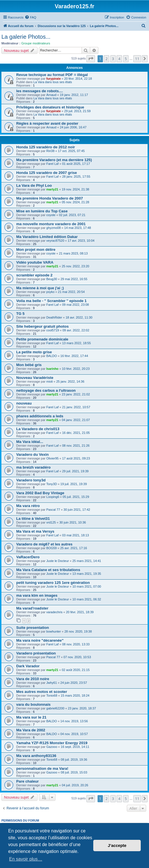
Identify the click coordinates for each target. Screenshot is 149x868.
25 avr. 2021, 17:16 (74, 548)
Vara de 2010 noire (33, 679)
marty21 (52, 189)
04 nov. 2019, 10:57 (74, 734)
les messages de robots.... (40, 91)
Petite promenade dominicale (42, 339)
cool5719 (53, 330)
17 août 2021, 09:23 (76, 458)
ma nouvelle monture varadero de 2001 (51, 224)
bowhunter (54, 631)
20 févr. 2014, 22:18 (78, 79)
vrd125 (51, 522)
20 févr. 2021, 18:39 (80, 612)
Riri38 (50, 151)
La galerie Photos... (26, 37)
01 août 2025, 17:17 (76, 164)
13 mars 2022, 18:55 (76, 343)
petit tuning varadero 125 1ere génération (53, 583)
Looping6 (53, 497)
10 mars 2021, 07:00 (87, 586)
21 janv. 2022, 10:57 (76, 407)
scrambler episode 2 (34, 275)
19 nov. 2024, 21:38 (75, 189)
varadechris (54, 612)
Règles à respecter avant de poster (47, 123)
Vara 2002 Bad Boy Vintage (40, 493)
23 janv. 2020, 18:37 (82, 708)
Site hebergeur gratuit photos (43, 326)
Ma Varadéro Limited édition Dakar (47, 237)
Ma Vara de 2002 (31, 730)
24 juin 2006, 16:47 (73, 127)
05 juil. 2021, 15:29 (76, 497)
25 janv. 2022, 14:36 (70, 381)
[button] (91, 59)
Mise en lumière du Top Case (42, 211)
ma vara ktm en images (37, 595)
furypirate (54, 79)
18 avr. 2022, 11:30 (79, 317)
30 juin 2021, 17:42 (77, 510)
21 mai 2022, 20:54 (71, 292)
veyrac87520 (55, 241)
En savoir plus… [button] (26, 859)
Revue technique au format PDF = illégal (52, 75)
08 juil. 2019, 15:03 (74, 772)
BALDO (52, 356)
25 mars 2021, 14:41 (87, 561)
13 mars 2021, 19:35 (87, 574)
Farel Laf (52, 164)
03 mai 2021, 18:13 (75, 535)
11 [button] (137, 59)
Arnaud (51, 95)
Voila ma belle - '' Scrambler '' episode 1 (51, 301)
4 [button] (119, 59)
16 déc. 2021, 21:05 (76, 433)
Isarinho (52, 369)
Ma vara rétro (28, 506)
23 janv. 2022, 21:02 (76, 394)
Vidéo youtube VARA (35, 262)
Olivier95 (52, 458)
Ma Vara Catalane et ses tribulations (48, 570)
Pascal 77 (53, 510)
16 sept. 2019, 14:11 (75, 747)
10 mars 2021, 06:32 (87, 599)
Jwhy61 (52, 683)
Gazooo (52, 747)
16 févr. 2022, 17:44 (74, 356)
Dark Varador (28, 666)
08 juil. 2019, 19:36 (74, 760)
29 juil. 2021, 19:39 (75, 471)
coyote (51, 215)
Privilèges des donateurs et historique (50, 107)
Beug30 (52, 279)
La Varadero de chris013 (38, 429)
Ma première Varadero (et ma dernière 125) (54, 160)
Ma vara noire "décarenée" (40, 640)
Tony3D (52, 484)
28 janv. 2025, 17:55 (76, 177)
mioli (50, 381)
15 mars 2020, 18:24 (75, 695)
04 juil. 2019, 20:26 (75, 785)
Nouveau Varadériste (35, 378)
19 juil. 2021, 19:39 (74, 484)
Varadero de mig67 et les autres (44, 544)
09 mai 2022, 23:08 (75, 305)
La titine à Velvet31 (33, 519)
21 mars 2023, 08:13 (73, 253)
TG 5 (20, 314)
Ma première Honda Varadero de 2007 (50, 198)
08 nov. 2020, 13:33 (76, 644)
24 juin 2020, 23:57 (74, 683)
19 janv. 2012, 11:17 (74, 95)
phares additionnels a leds (40, 416)
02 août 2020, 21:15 (76, 670)
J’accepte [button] (117, 846)
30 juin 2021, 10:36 (73, 522)
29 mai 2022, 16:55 (74, 279)
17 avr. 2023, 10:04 (81, 241)
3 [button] (113, 59)
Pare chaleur (27, 781)
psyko (50, 292)
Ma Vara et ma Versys (35, 531)
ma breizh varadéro (33, 467)
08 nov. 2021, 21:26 (76, 446)
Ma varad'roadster (32, 608)
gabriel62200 (55, 708)
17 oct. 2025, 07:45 (71, 151)
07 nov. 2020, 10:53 (77, 657)
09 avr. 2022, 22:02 (76, 330)
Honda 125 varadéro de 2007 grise (46, 173)
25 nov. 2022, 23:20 (75, 266)
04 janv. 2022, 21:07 (76, 420)
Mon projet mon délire (36, 250)
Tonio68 (52, 695)
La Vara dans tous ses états (53, 82)
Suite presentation (33, 628)
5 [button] (126, 59)
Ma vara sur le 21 (31, 717)
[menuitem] (30, 17)
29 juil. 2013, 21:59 (77, 111)
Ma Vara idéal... (30, 442)
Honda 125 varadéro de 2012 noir (46, 147)
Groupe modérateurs (36, 43)
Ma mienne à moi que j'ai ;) (40, 288)
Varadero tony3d (31, 480)
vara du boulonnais (33, 704)
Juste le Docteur (58, 561)
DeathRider (54, 317)
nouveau (24, 403)
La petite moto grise (34, 352)
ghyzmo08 (54, 228)
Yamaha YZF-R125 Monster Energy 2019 (52, 743)
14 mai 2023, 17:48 (78, 228)
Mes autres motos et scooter (42, 692)
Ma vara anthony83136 (36, 756)
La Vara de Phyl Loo (34, 185)
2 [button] (106, 59)
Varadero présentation (36, 653)
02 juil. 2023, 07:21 (72, 215)
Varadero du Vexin (32, 454)
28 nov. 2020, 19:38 (78, 631)
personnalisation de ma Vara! (42, 769)
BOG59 (52, 548)
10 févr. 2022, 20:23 (76, 369)
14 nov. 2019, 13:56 (74, 721)
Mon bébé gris (29, 365)
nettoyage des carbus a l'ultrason (46, 390)
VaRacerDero (28, 557)
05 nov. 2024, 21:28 (75, 202)
